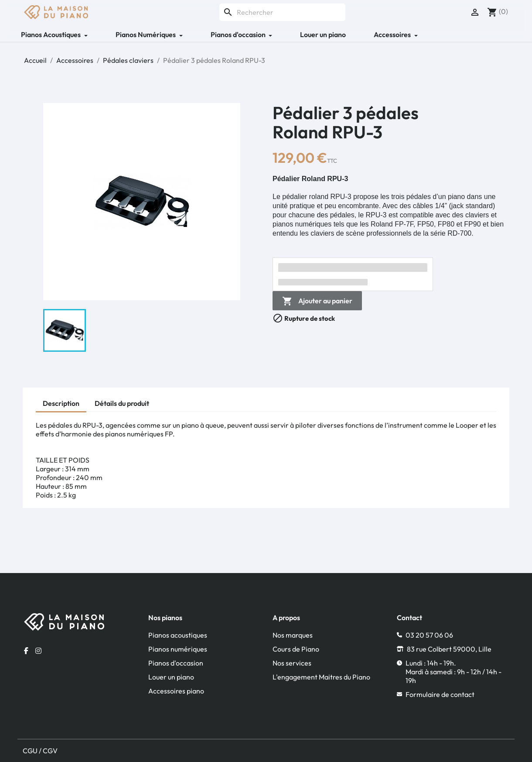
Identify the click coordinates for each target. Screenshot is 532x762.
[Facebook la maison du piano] (26, 651)
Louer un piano (323, 34)
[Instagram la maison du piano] (38, 651)
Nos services (292, 663)
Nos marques (293, 635)
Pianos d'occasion (176, 663)
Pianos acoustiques (178, 635)
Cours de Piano (296, 649)
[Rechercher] (282, 12)
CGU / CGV (40, 751)
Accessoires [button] (393, 34)
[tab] (61, 404)
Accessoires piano (176, 691)
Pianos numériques (178, 649)
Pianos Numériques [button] (146, 34)
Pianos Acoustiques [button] (51, 34)
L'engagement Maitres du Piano (321, 677)
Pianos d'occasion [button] (239, 34)
